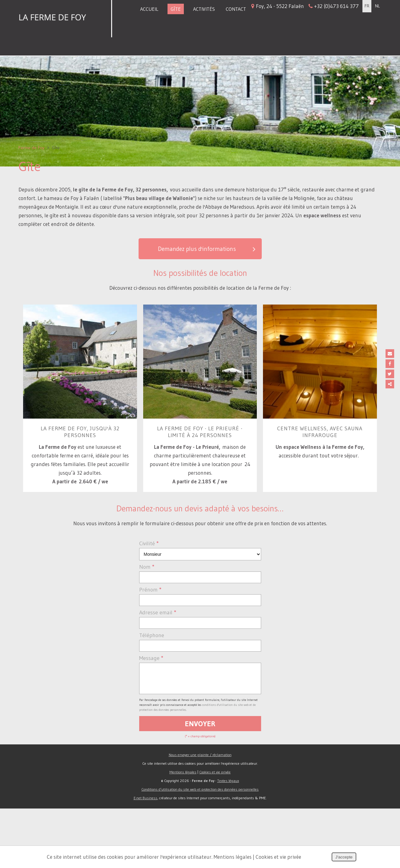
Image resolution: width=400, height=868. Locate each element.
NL (377, 6)
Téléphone (152, 690)
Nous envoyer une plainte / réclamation (200, 814)
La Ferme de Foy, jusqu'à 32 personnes (80, 485)
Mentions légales (183, 831)
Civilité (149, 598)
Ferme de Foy (31, 197)
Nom (147, 622)
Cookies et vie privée (215, 831)
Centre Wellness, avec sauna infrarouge (320, 485)
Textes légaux (228, 840)
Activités (204, 9)
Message (151, 713)
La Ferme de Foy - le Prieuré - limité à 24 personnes (200, 485)
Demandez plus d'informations (207, 299)
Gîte (176, 9)
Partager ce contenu (393, 384)
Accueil (149, 9)
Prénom (150, 645)
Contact (236, 9)
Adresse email (158, 667)
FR (367, 6)
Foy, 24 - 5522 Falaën (305, 6)
